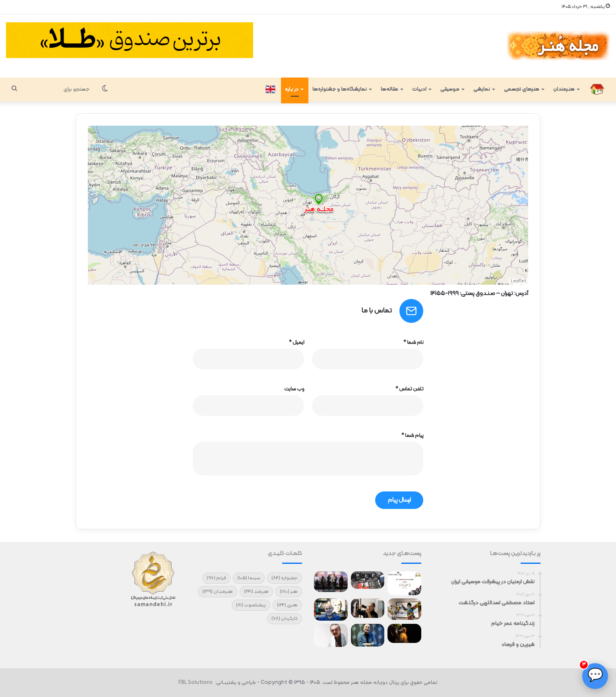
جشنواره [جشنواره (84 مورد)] (285, 578)
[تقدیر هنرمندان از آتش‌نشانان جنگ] (331, 582)
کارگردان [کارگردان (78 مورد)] (285, 619)
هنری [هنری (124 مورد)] (287, 605)
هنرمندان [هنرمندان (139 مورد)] (218, 592)
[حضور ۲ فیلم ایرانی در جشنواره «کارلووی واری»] (368, 580)
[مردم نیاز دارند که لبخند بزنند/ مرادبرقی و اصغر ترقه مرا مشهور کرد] (368, 635)
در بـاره (292, 89)
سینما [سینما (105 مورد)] (249, 578)
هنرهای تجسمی (522, 89)
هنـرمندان (564, 89)
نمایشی (482, 89)
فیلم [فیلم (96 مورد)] (216, 578)
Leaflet (518, 281)
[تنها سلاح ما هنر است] (331, 635)
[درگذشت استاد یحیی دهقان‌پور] (368, 608)
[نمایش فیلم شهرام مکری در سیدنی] (404, 633)
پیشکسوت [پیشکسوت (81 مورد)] (251, 605)
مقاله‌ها (389, 89)
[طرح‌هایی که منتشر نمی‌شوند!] (331, 610)
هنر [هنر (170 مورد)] (289, 592)
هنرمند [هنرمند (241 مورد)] (256, 592)
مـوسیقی (450, 89)
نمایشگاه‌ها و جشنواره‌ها (340, 89)
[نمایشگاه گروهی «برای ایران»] (404, 609)
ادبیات (419, 89)
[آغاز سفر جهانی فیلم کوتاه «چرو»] (404, 583)
